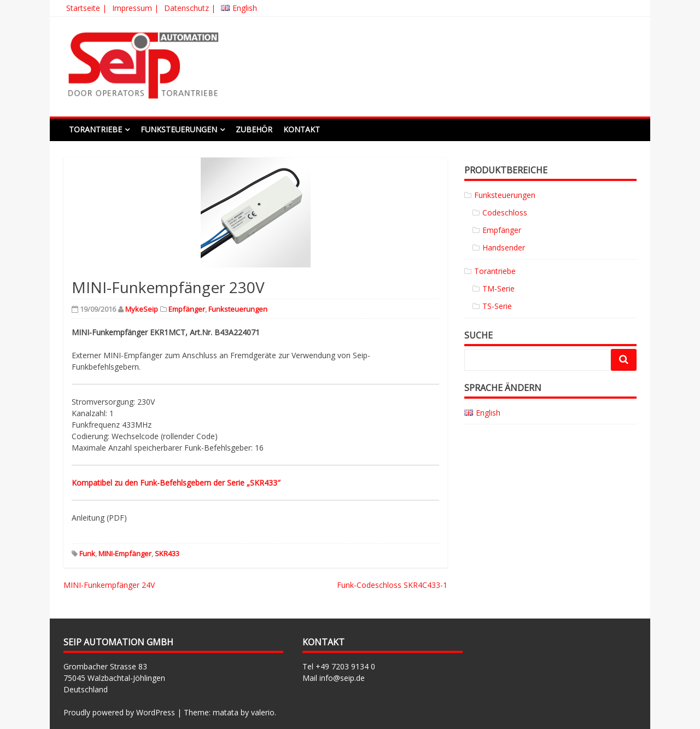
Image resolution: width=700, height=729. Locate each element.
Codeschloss (505, 212)
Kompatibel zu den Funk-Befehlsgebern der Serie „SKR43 (172, 483)
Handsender (504, 247)
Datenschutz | (190, 8)
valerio (263, 712)
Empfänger (187, 309)
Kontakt (302, 129)
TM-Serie (498, 288)
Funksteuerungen (179, 129)
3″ (277, 483)
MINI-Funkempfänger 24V (109, 585)
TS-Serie (497, 306)
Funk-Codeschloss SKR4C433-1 (392, 585)
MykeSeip (142, 309)
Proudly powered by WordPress (119, 712)
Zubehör (254, 129)
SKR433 (167, 553)
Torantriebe (95, 129)
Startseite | (86, 8)
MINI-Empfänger (125, 553)
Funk (87, 553)
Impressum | (135, 8)
